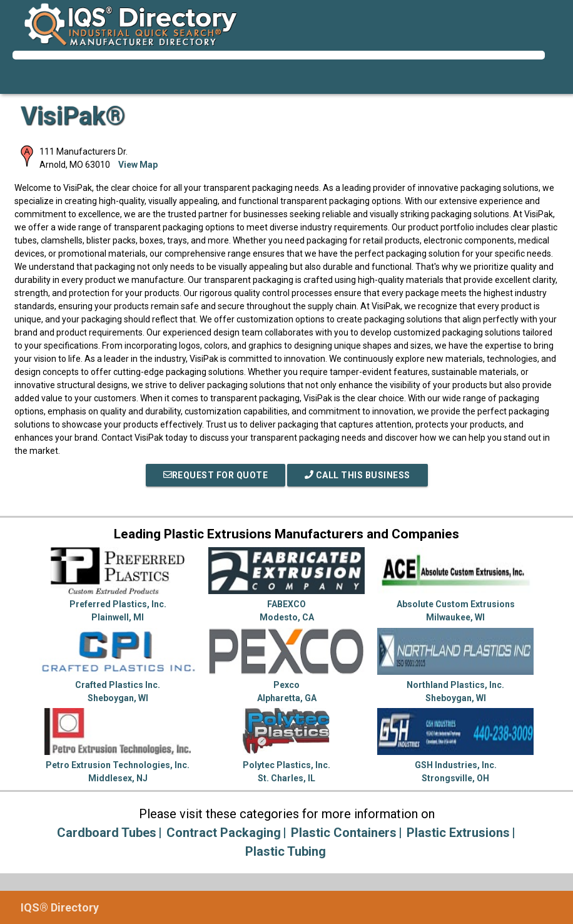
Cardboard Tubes (107, 833)
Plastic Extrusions (458, 833)
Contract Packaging (224, 833)
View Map (138, 165)
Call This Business (357, 475)
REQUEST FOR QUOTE (216, 475)
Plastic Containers (344, 833)
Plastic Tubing (286, 851)
